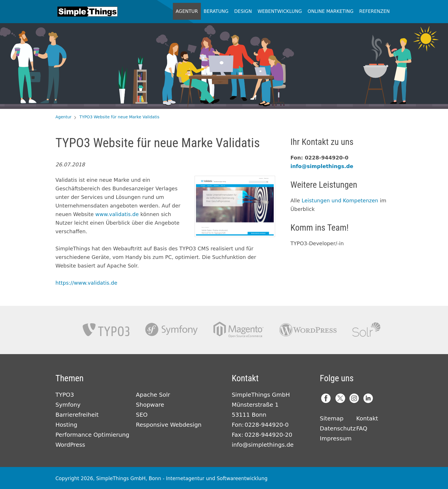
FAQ (362, 428)
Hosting (66, 425)
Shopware (150, 405)
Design (243, 11)
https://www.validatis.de (86, 283)
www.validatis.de (117, 214)
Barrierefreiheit (77, 415)
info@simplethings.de (322, 166)
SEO (142, 415)
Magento (239, 330)
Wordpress (308, 330)
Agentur (187, 11)
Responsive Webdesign (169, 425)
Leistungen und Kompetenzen (340, 200)
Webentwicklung (280, 11)
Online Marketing (331, 11)
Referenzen (374, 11)
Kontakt (367, 418)
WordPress (70, 445)
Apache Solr (366, 330)
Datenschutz (338, 428)
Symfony (171, 330)
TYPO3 (106, 330)
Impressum (336, 438)
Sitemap (332, 418)
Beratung (216, 11)
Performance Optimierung (92, 435)
